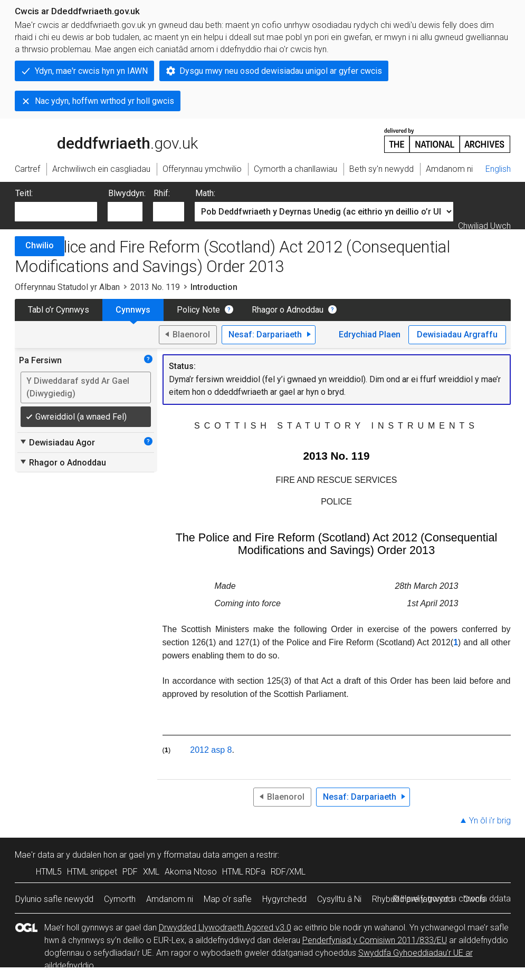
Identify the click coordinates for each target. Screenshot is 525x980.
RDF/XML (288, 872)
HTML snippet (92, 872)
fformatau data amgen (206, 855)
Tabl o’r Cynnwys (59, 310)
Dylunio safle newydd (54, 899)
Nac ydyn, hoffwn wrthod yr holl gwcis (104, 101)
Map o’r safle (228, 899)
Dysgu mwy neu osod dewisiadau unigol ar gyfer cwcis (281, 71)
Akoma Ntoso (191, 872)
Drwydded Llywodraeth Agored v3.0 (225, 928)
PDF (130, 872)
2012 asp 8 (211, 750)
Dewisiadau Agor (57, 442)
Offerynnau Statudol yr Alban (67, 287)
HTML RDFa (244, 872)
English (498, 169)
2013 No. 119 (155, 287)
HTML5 (49, 872)
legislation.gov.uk (98, 140)
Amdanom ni (170, 899)
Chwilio (40, 245)
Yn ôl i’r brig (490, 821)
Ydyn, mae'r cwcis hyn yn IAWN (91, 71)
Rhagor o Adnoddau (288, 310)
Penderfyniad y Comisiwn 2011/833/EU (375, 940)
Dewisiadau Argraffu (457, 334)
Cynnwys (133, 310)
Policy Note (198, 310)
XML (151, 872)
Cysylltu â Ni (339, 899)
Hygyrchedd (284, 899)
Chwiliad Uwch (484, 226)
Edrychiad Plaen (370, 334)
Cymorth (120, 899)
